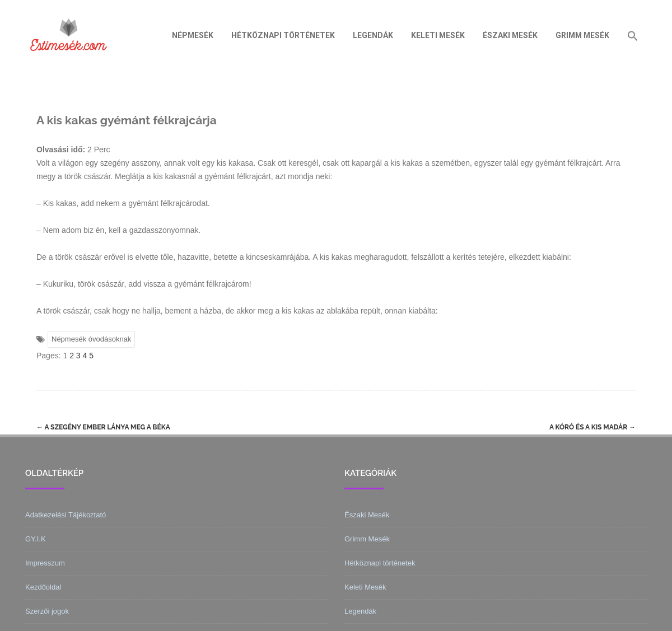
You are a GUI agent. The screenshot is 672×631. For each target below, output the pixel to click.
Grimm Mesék (582, 35)
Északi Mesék (510, 35)
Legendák (373, 35)
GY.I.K (36, 539)
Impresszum (45, 563)
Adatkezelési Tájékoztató (66, 515)
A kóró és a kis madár (592, 427)
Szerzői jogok (47, 611)
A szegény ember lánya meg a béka (103, 427)
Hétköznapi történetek (283, 35)
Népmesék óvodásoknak (91, 339)
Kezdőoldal (43, 587)
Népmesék (193, 35)
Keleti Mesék (438, 35)
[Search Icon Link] (633, 35)
